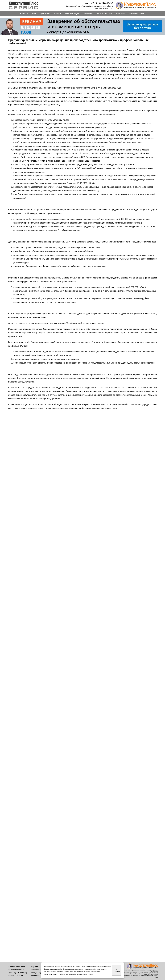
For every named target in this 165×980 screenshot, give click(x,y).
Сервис (34, 967)
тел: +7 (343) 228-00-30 (99, 3)
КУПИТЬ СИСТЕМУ (104, 14)
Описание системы (16, 970)
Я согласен (117, 970)
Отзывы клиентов (16, 976)
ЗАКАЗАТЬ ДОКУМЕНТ (41, 14)
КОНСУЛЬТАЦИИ (72, 14)
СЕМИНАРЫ (88, 14)
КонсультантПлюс (17, 967)
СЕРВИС (58, 14)
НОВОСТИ (24, 14)
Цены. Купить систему (18, 973)
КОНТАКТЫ (121, 14)
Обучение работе (38, 970)
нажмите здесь (88, 974)
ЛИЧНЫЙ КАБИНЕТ (137, 14)
